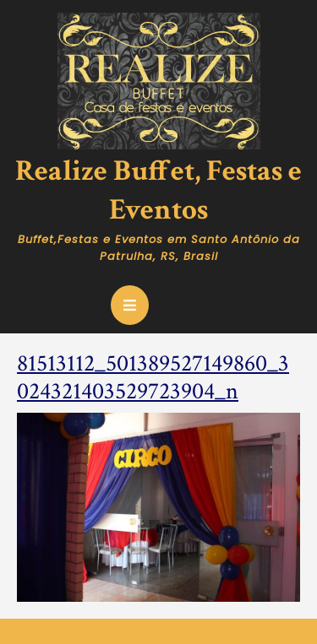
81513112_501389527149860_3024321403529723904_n (153, 378)
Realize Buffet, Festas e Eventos (158, 190)
